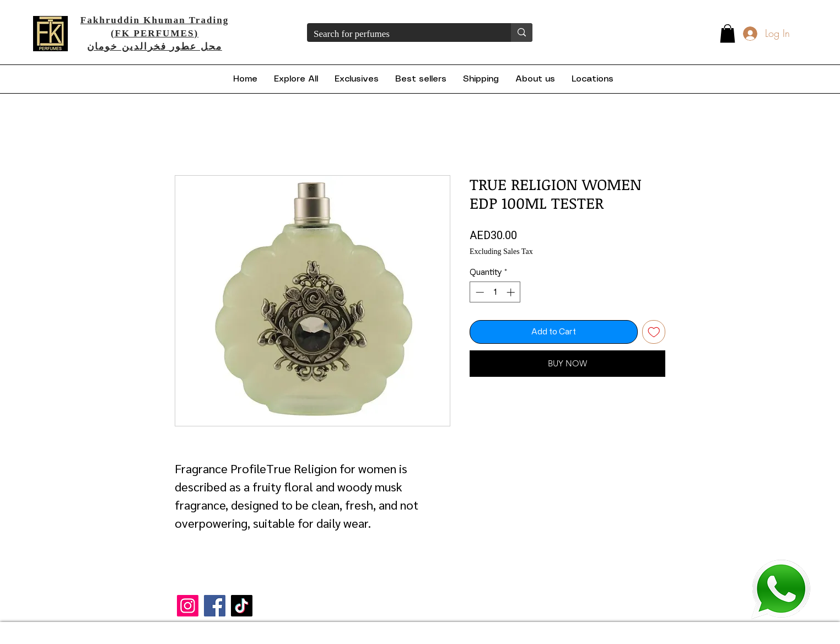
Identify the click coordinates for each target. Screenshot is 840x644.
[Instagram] (188, 606)
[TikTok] (242, 606)
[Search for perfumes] (401, 34)
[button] (728, 33)
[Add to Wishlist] (654, 332)
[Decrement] (479, 292)
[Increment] (512, 292)
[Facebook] (215, 606)
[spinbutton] (495, 292)
